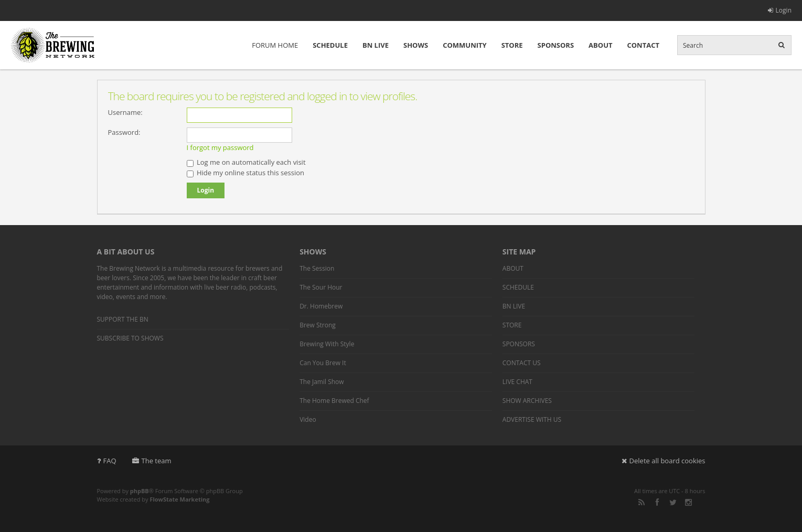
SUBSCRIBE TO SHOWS (130, 338)
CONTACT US (522, 363)
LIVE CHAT (517, 382)
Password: (124, 132)
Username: (125, 112)
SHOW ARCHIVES (527, 401)
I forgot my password (220, 147)
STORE (512, 45)
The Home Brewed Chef (334, 401)
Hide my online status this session (245, 173)
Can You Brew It (323, 363)
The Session (317, 268)
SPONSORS (556, 45)
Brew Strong (318, 325)
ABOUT (600, 45)
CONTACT (643, 45)
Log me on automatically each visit (246, 162)
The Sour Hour (321, 287)
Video (308, 419)
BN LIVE (376, 45)
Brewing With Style (327, 344)
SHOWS (416, 45)
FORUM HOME (275, 45)
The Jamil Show (322, 382)
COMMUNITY (464, 45)
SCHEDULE (330, 45)
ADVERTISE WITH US (532, 419)
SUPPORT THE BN (123, 319)
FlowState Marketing (179, 499)
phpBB (140, 491)
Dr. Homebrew (321, 306)
